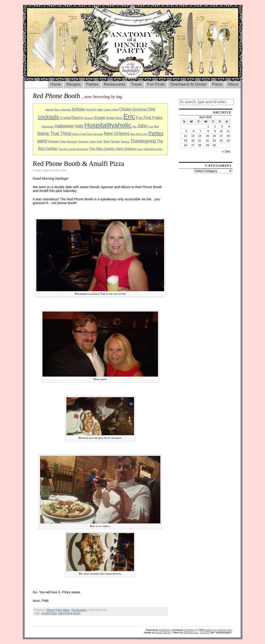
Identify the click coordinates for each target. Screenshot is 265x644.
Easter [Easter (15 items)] (100, 118)
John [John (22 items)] (142, 126)
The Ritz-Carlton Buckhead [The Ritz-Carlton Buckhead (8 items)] (73, 149)
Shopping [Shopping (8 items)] (72, 141)
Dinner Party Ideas (58, 610)
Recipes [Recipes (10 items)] (54, 141)
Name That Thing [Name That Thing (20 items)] (54, 133)
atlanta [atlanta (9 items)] (49, 109)
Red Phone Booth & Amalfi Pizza (79, 164)
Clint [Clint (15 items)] (151, 109)
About (233, 84)
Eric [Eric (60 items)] (129, 116)
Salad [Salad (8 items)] (63, 141)
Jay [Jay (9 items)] (134, 126)
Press (217, 84)
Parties (92, 84)
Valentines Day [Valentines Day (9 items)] (153, 149)
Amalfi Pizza (49, 613)
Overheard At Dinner (189, 84)
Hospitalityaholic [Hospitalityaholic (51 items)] (108, 125)
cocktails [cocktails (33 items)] (48, 117)
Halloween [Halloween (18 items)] (64, 126)
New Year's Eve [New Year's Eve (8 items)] (139, 134)
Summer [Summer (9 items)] (84, 141)
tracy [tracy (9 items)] (140, 149)
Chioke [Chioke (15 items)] (125, 109)
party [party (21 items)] (42, 141)
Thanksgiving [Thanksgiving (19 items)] (143, 141)
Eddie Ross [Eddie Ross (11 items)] (114, 118)
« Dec (226, 151)
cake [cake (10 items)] (100, 110)
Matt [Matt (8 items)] (156, 126)
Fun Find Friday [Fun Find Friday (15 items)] (149, 118)
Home (56, 84)
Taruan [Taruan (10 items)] (115, 141)
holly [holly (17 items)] (79, 126)
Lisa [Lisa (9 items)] (151, 126)
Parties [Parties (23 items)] (156, 133)
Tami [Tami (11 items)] (106, 141)
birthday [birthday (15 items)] (79, 109)
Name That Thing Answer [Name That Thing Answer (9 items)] (88, 134)
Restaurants (115, 84)
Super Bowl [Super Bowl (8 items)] (96, 141)
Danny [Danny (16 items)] (77, 118)
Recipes (73, 84)
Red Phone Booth (70, 613)
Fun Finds (156, 84)
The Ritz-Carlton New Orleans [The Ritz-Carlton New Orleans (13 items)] (113, 149)
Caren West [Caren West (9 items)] (111, 109)
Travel (136, 84)
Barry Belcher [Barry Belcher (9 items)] (63, 109)
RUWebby (189, 630)
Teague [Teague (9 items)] (125, 141)
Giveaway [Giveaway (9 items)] (48, 126)
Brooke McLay (163, 633)
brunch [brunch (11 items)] (91, 109)
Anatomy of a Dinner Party (218, 630)
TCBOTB (204, 633)
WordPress (165, 630)
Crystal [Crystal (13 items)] (65, 118)
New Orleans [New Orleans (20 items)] (117, 133)
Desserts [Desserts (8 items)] (89, 118)
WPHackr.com (191, 633)
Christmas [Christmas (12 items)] (139, 109)
